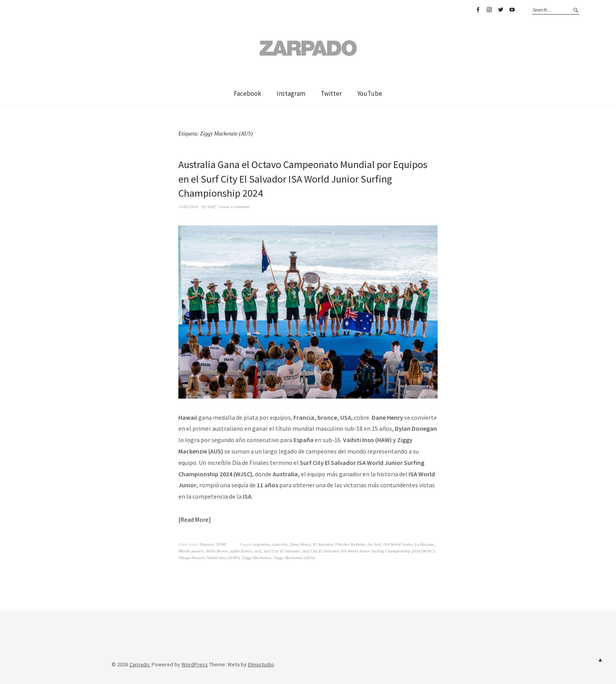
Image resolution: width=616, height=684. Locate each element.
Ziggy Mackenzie (257, 558)
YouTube (512, 10)
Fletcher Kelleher (350, 544)
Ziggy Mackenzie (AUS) (294, 558)
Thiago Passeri (192, 558)
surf (258, 551)
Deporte (207, 544)
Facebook (478, 10)
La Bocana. (425, 544)
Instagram (489, 10)
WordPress (195, 664)
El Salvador (323, 544)
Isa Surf (374, 544)
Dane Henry (300, 544)
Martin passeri (191, 551)
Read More (194, 519)
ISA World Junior (398, 544)
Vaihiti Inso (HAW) (223, 558)
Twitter (500, 10)
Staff (211, 207)
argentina (261, 544)
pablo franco (241, 551)
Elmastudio (261, 664)
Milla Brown (217, 551)
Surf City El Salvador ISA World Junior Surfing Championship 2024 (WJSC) (368, 551)
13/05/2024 (188, 207)
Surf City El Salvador (281, 551)
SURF (221, 544)
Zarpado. (140, 664)
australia (280, 544)
